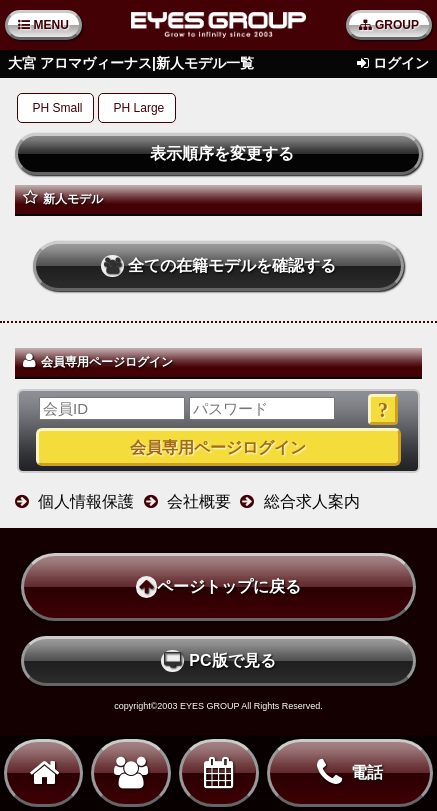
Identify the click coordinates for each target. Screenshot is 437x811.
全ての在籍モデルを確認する (219, 266)
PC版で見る (218, 661)
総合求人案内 (312, 501)
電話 (350, 773)
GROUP (389, 25)
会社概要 (199, 501)
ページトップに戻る (218, 587)
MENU (43, 25)
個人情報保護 (86, 501)
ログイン (401, 63)
